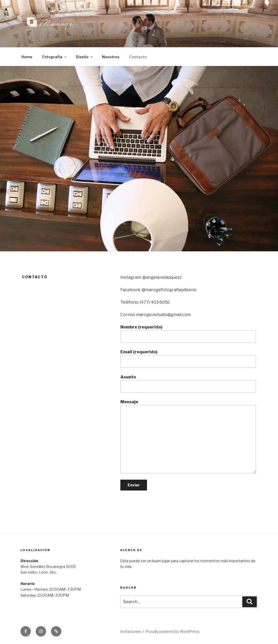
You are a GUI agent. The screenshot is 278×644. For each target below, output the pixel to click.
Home (27, 57)
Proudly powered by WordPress (173, 631)
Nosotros (111, 57)
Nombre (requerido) (188, 334)
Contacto (138, 57)
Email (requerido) (188, 358)
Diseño (85, 57)
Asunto (188, 384)
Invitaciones (131, 631)
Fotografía (55, 57)
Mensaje (188, 436)
